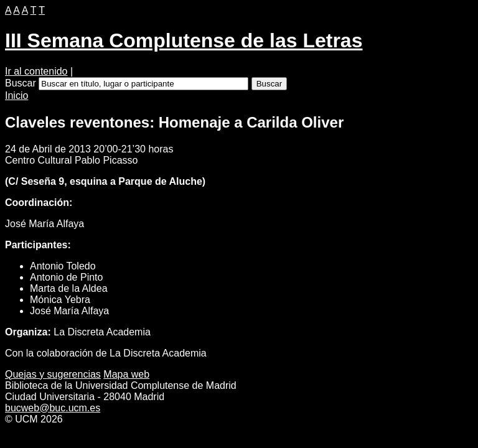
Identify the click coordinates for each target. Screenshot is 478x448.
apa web (126, 374)
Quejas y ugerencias (53, 374)
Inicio (16, 96)
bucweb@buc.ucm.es (53, 408)
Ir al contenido (36, 71)
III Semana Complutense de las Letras (184, 40)
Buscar (21, 83)
